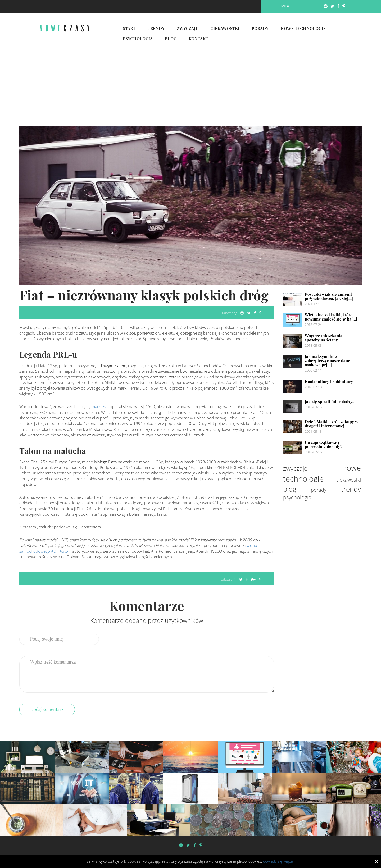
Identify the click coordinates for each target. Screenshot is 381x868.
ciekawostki (349, 480)
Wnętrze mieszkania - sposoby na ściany (325, 338)
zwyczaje (295, 468)
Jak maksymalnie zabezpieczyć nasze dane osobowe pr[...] (327, 360)
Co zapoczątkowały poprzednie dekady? (324, 444)
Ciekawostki (225, 28)
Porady (260, 28)
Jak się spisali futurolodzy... (330, 401)
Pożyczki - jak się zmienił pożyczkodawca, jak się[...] (329, 296)
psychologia (297, 497)
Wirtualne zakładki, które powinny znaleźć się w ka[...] (331, 317)
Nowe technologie (303, 28)
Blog (171, 39)
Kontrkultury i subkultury (329, 381)
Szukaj (285, 6)
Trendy (156, 28)
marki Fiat (100, 406)
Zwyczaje (187, 28)
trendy (351, 489)
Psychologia (138, 39)
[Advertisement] (190, 86)
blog (290, 489)
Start (129, 28)
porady (319, 490)
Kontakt (198, 39)
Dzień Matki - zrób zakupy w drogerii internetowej (332, 424)
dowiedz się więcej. (279, 861)
